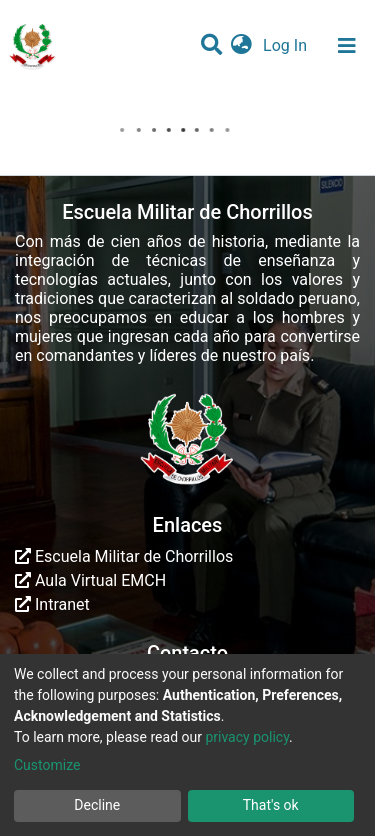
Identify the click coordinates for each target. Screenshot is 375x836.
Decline (97, 805)
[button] (241, 46)
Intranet (52, 604)
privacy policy (247, 737)
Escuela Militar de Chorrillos (124, 556)
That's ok (271, 805)
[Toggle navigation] (347, 46)
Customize (47, 765)
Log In (287, 45)
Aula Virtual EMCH (90, 580)
